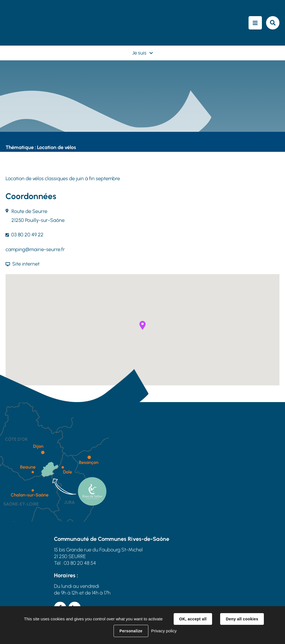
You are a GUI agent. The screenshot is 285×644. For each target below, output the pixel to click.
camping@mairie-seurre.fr (35, 249)
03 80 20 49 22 (27, 235)
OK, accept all (193, 619)
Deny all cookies (242, 619)
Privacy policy (164, 631)
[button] (142, 325)
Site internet (26, 264)
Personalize (131, 631)
